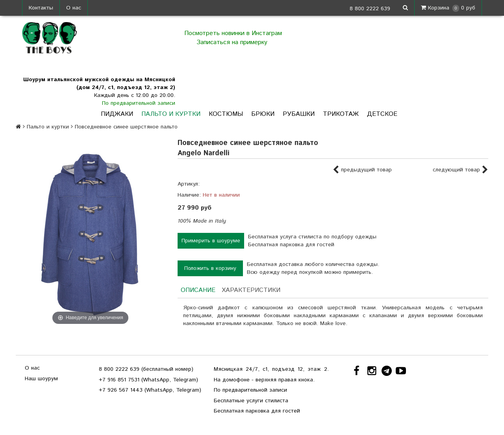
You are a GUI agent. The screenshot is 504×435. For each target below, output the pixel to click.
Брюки (263, 114)
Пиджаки (117, 114)
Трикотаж (341, 114)
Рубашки (299, 114)
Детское (382, 114)
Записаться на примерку (233, 42)
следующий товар (460, 170)
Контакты (41, 8)
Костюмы (226, 114)
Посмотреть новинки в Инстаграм (233, 33)
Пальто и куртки (171, 114)
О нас (74, 8)
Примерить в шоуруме (211, 241)
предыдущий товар (362, 170)
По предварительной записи (139, 103)
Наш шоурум (41, 379)
